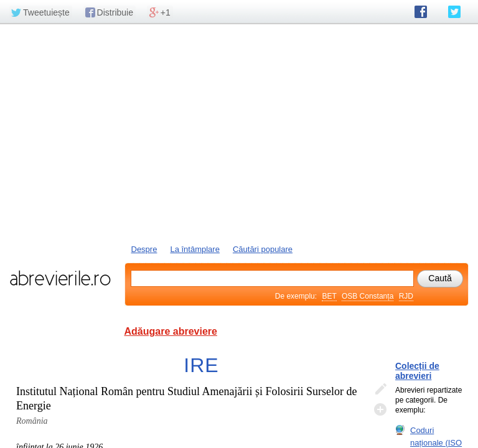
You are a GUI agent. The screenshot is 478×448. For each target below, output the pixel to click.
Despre (144, 249)
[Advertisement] (239, 133)
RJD (406, 296)
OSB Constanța (368, 296)
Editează (380, 390)
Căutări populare (263, 249)
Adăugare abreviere (171, 331)
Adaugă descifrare (380, 409)
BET (329, 296)
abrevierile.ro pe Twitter (454, 12)
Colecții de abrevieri (417, 371)
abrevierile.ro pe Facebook (421, 12)
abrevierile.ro (60, 278)
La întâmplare (195, 249)
